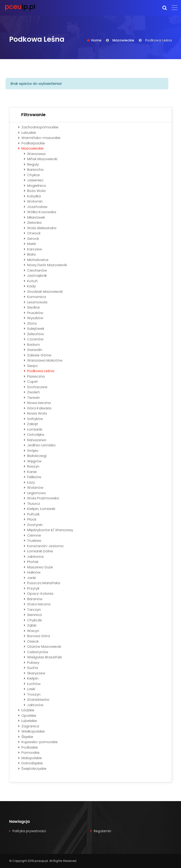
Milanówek (35, 217)
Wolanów (34, 487)
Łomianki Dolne (39, 551)
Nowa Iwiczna (37, 403)
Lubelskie (28, 721)
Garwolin (33, 350)
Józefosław (36, 207)
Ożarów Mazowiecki (43, 646)
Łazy (29, 482)
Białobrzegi (35, 456)
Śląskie (26, 737)
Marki (30, 244)
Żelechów (34, 334)
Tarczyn (32, 609)
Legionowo (35, 493)
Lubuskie (27, 132)
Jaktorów (34, 705)
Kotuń (31, 281)
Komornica (35, 297)
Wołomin (33, 201)
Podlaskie (28, 747)
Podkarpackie (32, 143)
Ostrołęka (34, 434)
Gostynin (33, 525)
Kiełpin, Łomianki (40, 509)
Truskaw (33, 540)
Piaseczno (35, 376)
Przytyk (32, 588)
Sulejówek (34, 328)
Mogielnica (35, 185)
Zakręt (31, 424)
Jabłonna (34, 556)
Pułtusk (32, 514)
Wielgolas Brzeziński (43, 657)
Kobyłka (32, 196)
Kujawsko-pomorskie (38, 742)
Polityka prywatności (29, 831)
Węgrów (33, 461)
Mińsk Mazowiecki (41, 159)
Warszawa (35, 154)
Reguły (31, 164)
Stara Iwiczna (37, 604)
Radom (32, 344)
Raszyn (32, 466)
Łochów (32, 684)
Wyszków (34, 318)
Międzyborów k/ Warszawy (49, 530)
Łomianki (33, 429)
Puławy (32, 662)
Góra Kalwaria (38, 408)
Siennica (33, 615)
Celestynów (36, 652)
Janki (30, 578)
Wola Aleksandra (40, 228)
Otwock (32, 233)
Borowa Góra (37, 636)
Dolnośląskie (31, 763)
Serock (31, 238)
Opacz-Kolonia (39, 593)
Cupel (31, 381)
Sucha (31, 668)
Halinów (32, 572)
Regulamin (103, 831)
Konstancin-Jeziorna (44, 546)
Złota (30, 323)
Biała (30, 254)
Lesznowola (36, 302)
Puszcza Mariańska (42, 583)
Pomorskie (29, 752)
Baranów (33, 599)
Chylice (32, 175)
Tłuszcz (32, 503)
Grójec (31, 450)
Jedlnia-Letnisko (40, 445)
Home (96, 40)
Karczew (33, 249)
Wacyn (32, 631)
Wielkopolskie (32, 731)
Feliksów (33, 477)
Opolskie (27, 715)
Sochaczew (36, 387)
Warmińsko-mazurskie (39, 138)
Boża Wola (35, 191)
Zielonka (33, 222)
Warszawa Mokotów (43, 360)
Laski (30, 689)
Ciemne (33, 535)
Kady (30, 286)
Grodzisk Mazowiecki (43, 291)
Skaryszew (35, 673)
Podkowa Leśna (39, 371)
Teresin (32, 397)
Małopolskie (30, 758)
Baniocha (34, 169)
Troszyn (32, 694)
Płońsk (31, 562)
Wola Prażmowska (41, 498)
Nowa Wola (35, 413)
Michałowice (36, 260)
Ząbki (30, 625)
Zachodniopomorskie (38, 127)
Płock (30, 519)
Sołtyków (33, 419)
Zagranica (29, 726)
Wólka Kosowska (40, 212)
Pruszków (34, 313)
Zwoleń (32, 392)
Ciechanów (35, 270)
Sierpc (31, 366)
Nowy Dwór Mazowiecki (45, 265)
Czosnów (34, 339)
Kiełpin (31, 678)
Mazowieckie (123, 40)
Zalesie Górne (38, 355)
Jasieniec (34, 180)
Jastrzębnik (35, 275)
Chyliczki (33, 620)
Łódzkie (26, 710)
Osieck (31, 641)
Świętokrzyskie (32, 768)
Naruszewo (35, 440)
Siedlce (32, 307)
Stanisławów (37, 699)
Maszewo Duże (39, 567)
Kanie (30, 472)
